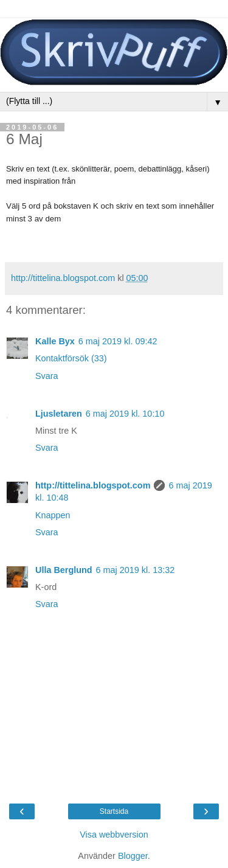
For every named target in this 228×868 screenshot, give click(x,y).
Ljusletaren (59, 414)
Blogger (133, 856)
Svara (47, 376)
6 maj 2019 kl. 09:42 (118, 341)
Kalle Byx (55, 341)
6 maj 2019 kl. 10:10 (125, 414)
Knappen (53, 515)
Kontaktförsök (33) (71, 358)
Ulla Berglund (64, 570)
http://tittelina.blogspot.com (93, 485)
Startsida (114, 811)
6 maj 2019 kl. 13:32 (136, 570)
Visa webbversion (114, 835)
